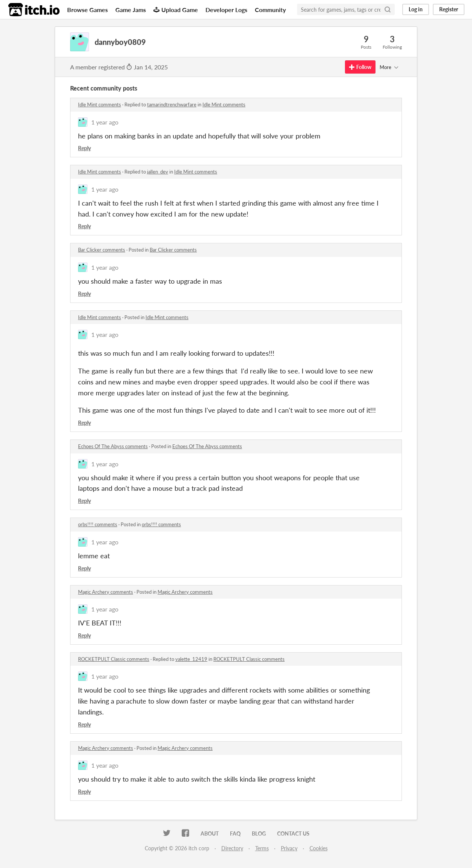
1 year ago (105, 122)
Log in (416, 9)
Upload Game (176, 10)
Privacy (289, 848)
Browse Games (87, 10)
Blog (259, 833)
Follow (360, 67)
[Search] (388, 9)
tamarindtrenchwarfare (172, 104)
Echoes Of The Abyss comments (113, 446)
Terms (262, 848)
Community (270, 10)
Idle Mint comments (100, 104)
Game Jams (131, 10)
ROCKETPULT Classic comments (114, 659)
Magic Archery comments (106, 592)
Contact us (293, 833)
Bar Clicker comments (102, 250)
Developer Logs (226, 10)
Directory (232, 848)
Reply (84, 148)
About (210, 833)
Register (449, 9)
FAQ (235, 833)
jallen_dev (158, 172)
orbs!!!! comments (98, 524)
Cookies (319, 848)
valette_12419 (191, 659)
